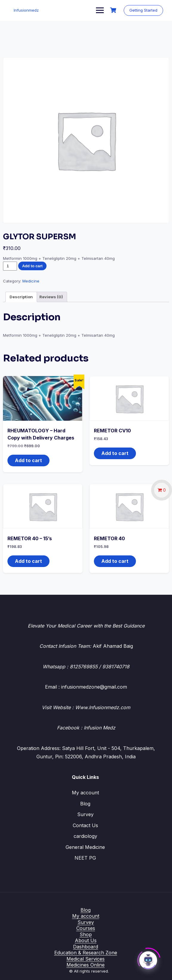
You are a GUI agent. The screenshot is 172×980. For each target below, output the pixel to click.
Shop (86, 934)
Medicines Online (86, 965)
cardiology (85, 836)
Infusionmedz (26, 10)
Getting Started (143, 10)
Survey (85, 814)
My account (85, 793)
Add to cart (32, 266)
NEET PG (85, 858)
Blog (85, 804)
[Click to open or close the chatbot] (148, 959)
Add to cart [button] (28, 460)
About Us (86, 940)
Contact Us (85, 825)
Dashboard (86, 947)
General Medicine (85, 847)
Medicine (31, 281)
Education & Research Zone (86, 953)
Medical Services (86, 959)
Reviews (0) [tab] (51, 297)
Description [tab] (21, 297)
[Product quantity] (10, 266)
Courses (86, 928)
